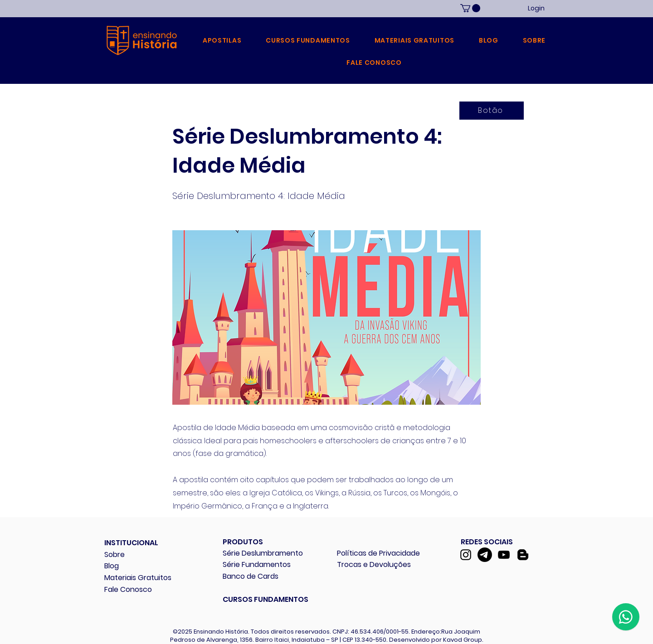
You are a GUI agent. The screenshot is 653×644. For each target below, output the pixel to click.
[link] (470, 8)
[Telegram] (485, 555)
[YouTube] (504, 555)
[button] (222, 41)
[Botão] (492, 111)
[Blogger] (523, 555)
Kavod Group (463, 640)
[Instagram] (466, 555)
